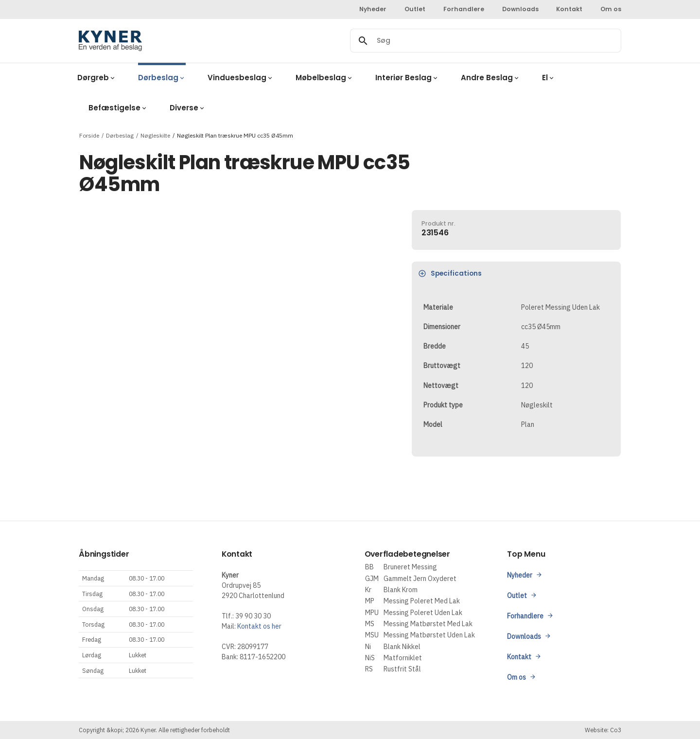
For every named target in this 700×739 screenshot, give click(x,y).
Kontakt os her (259, 626)
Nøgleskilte (155, 135)
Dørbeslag (120, 135)
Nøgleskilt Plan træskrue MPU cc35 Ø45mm (235, 135)
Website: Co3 (603, 730)
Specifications (450, 273)
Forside (89, 135)
